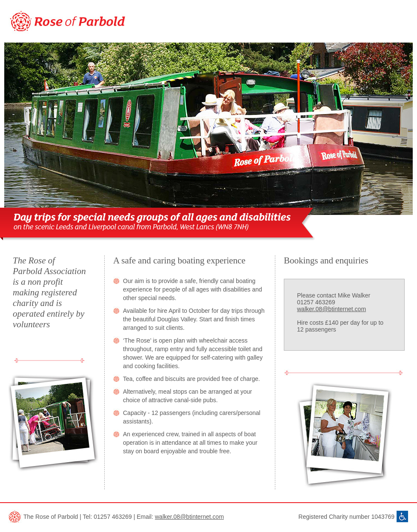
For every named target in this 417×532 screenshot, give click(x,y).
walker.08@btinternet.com (331, 309)
